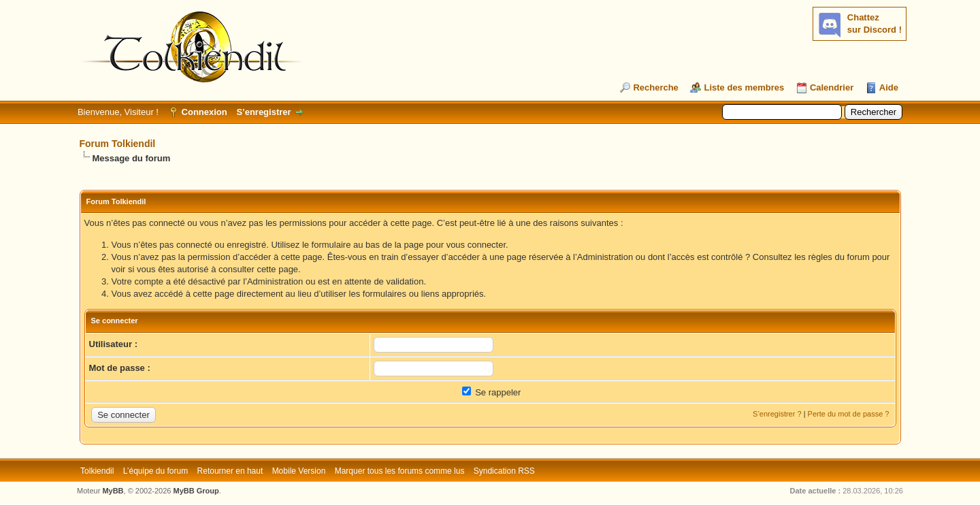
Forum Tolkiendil (118, 144)
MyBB (113, 491)
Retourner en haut (230, 471)
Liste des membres (744, 87)
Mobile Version (299, 471)
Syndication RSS (504, 471)
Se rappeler (492, 392)
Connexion (205, 112)
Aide (889, 87)
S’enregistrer (263, 112)
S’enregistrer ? (777, 414)
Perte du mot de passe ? (849, 414)
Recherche (655, 87)
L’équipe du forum (156, 471)
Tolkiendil (97, 471)
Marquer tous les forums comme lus (400, 471)
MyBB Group (196, 491)
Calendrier (832, 87)
